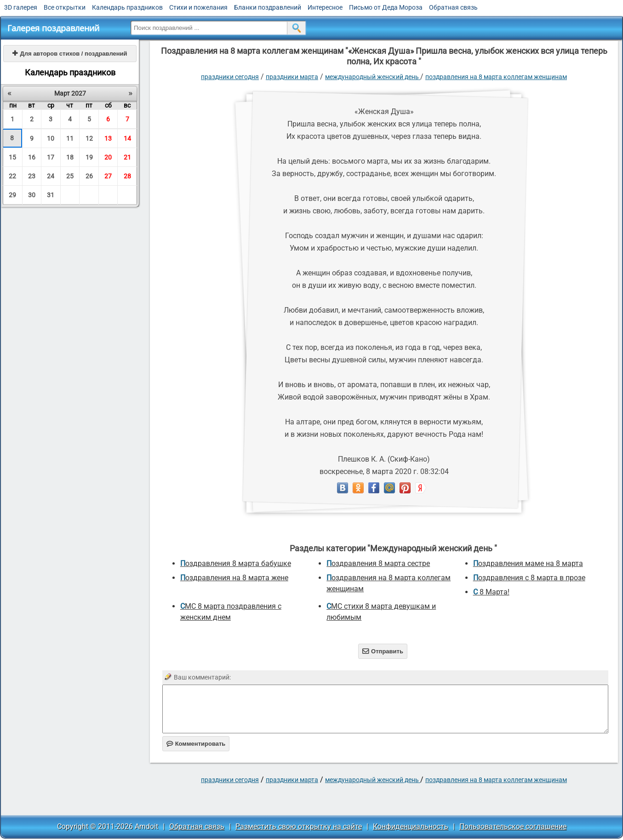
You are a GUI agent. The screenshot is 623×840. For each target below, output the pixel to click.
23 (32, 176)
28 (127, 176)
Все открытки (65, 7)
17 (51, 157)
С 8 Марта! (491, 592)
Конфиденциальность (411, 826)
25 (70, 176)
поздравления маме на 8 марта (528, 563)
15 (12, 157)
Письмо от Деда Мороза (386, 7)
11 (70, 138)
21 (127, 157)
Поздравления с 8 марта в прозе (529, 578)
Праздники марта (292, 77)
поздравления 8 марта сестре (378, 563)
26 (89, 176)
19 (89, 157)
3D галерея (21, 7)
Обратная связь (453, 7)
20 (108, 157)
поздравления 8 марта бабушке (236, 563)
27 (108, 176)
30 (32, 195)
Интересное (325, 7)
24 (51, 176)
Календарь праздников (127, 7)
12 (89, 138)
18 (70, 157)
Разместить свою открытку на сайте (299, 826)
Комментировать (196, 744)
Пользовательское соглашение (513, 826)
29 (12, 195)
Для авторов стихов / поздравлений (70, 54)
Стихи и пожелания (198, 7)
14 (127, 138)
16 (32, 157)
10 (51, 138)
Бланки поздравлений (268, 7)
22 (12, 176)
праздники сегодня (230, 77)
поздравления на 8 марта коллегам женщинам (496, 77)
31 (51, 195)
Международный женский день (373, 77)
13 (108, 138)
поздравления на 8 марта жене (234, 578)
